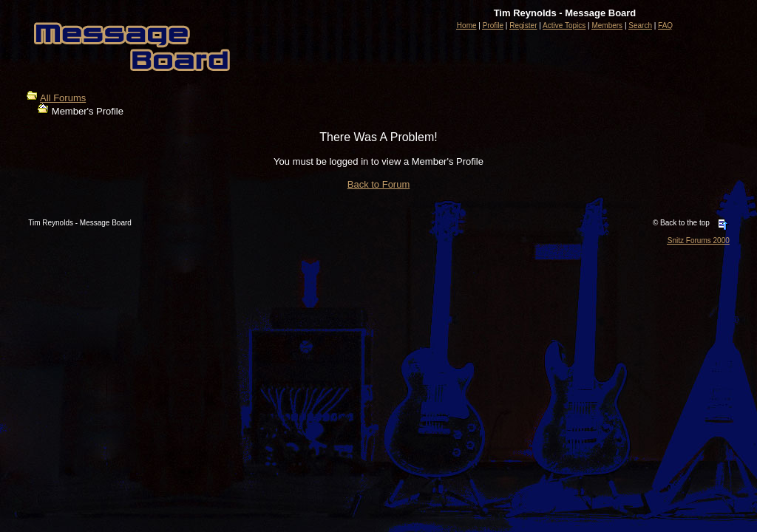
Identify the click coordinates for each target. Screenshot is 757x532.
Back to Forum (379, 184)
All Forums (63, 98)
